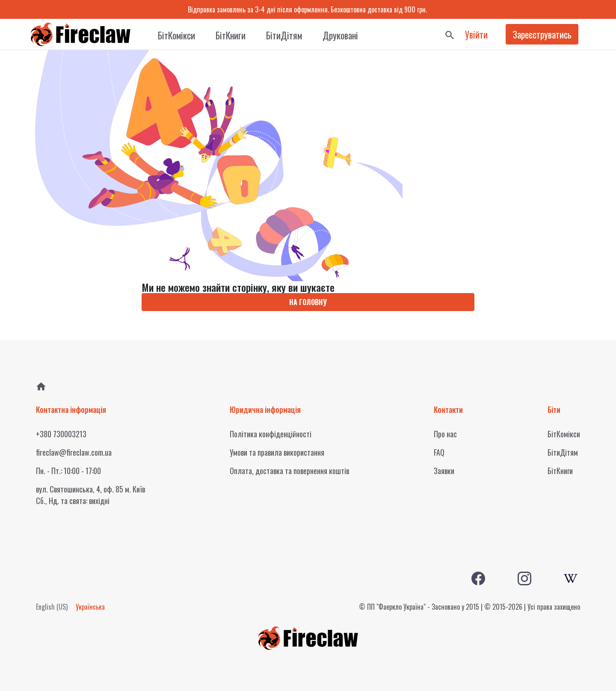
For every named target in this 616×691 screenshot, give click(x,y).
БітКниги (231, 35)
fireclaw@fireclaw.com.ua (74, 452)
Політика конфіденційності (271, 434)
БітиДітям (284, 35)
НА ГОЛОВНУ (308, 302)
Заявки (444, 471)
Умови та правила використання (277, 452)
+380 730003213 (61, 434)
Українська (90, 607)
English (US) (52, 607)
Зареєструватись (542, 34)
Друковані (340, 35)
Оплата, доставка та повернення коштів (289, 471)
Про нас (445, 434)
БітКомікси (176, 35)
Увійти (476, 34)
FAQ (439, 452)
